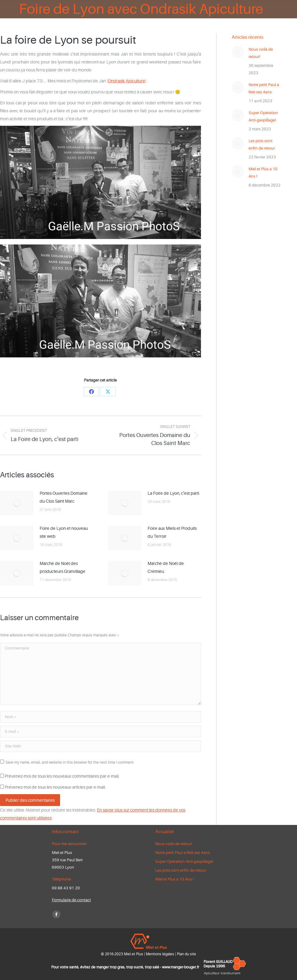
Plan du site (186, 954)
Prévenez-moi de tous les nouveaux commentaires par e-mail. (62, 776)
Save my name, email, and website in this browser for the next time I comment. (70, 762)
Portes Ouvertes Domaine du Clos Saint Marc (64, 497)
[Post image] (17, 503)
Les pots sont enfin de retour (262, 145)
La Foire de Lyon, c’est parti (173, 493)
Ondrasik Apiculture (127, 81)
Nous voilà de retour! (261, 53)
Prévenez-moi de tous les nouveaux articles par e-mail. (55, 787)
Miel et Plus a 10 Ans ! (263, 173)
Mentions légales (160, 954)
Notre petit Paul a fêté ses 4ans (264, 88)
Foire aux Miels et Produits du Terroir (172, 532)
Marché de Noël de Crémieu (166, 567)
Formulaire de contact (71, 900)
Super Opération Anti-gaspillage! (263, 116)
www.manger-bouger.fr (181, 967)
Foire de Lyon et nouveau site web (64, 532)
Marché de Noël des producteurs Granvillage (63, 567)
